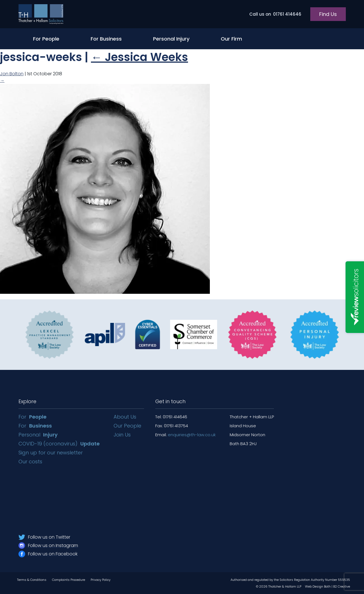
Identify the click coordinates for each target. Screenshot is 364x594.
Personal (38, 435)
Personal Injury (171, 39)
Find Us (328, 14)
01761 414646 (275, 14)
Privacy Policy (101, 580)
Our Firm (231, 39)
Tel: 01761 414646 (171, 417)
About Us (125, 417)
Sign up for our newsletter (51, 453)
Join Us (122, 435)
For (32, 417)
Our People (127, 426)
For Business (106, 39)
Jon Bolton (12, 74)
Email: (185, 435)
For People (46, 39)
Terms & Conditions (32, 580)
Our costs (31, 462)
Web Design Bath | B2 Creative (327, 586)
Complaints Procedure (69, 580)
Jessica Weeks (139, 57)
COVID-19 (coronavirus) (59, 444)
